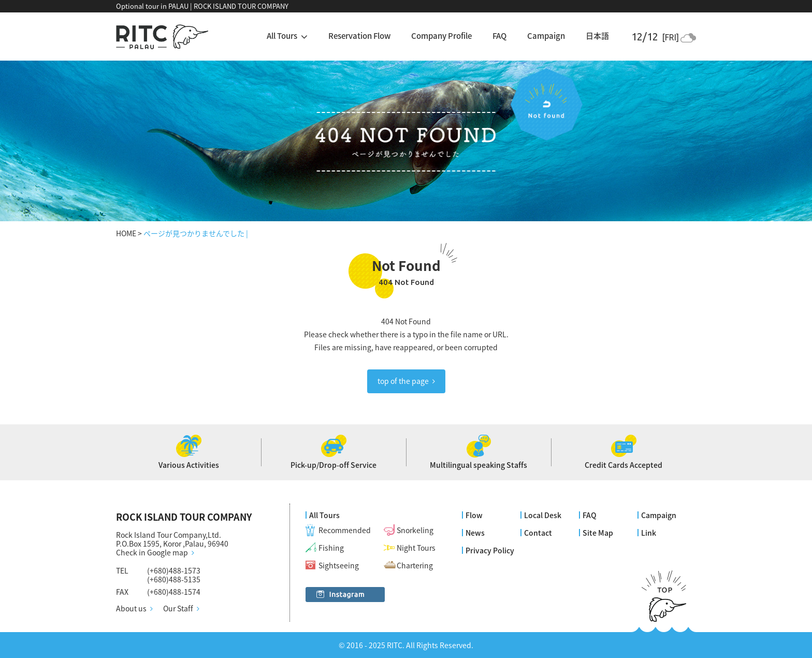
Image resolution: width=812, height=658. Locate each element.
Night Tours (416, 548)
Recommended (345, 530)
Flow (474, 515)
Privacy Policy (490, 550)
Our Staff (178, 609)
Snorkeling (415, 530)
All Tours (324, 515)
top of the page (403, 381)
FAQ (499, 36)
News (475, 533)
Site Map (598, 533)
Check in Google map (152, 553)
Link (649, 533)
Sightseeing (339, 565)
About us (131, 609)
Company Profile (441, 36)
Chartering (415, 565)
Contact (538, 533)
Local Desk (543, 515)
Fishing (331, 548)
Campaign (546, 36)
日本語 (597, 36)
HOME (126, 233)
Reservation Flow (359, 36)
